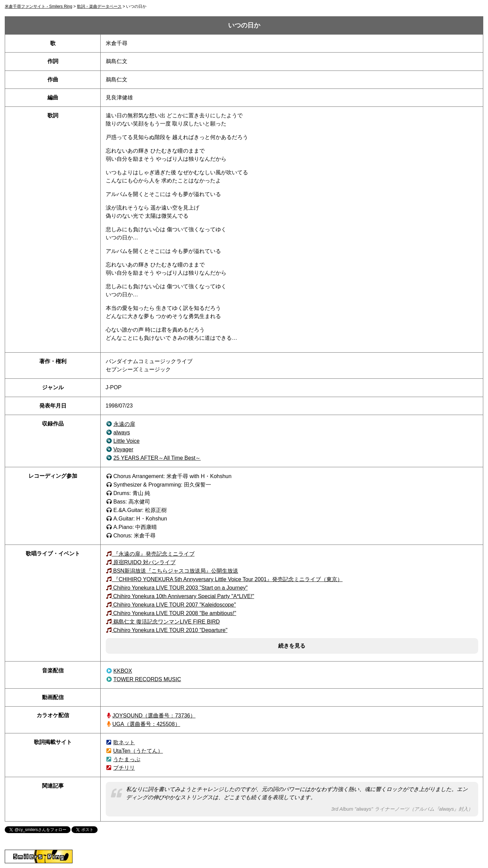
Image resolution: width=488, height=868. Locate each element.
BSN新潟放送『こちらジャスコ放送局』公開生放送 (175, 571)
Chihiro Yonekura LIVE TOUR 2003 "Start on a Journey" (180, 588)
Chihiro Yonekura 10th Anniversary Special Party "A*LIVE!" (183, 596)
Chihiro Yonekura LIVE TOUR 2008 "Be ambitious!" (174, 613)
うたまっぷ (127, 759)
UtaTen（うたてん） (138, 751)
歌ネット (124, 742)
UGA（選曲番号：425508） (146, 724)
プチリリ (124, 768)
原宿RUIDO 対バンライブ (144, 562)
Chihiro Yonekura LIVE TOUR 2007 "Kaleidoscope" (174, 605)
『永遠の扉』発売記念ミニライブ (153, 554)
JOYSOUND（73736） (154, 716)
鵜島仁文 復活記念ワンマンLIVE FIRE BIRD (166, 622)
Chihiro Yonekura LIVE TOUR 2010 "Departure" (170, 630)
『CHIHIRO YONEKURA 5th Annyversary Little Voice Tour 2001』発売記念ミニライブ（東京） (227, 579)
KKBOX (123, 671)
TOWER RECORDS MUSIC (147, 679)
